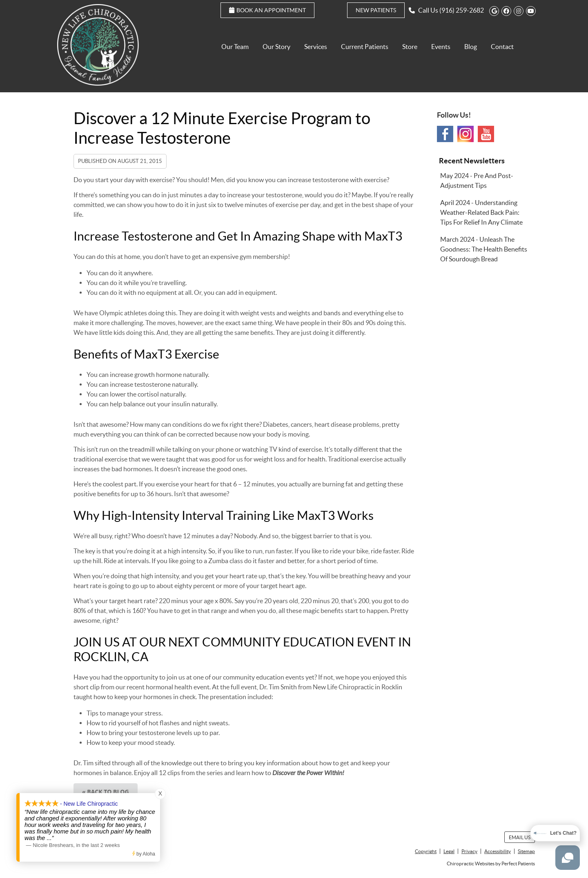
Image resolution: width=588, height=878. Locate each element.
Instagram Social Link (465, 134)
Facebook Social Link (445, 134)
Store (410, 47)
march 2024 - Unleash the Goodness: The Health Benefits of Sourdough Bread (484, 249)
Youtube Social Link (486, 134)
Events (441, 47)
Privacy (469, 851)
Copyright (426, 851)
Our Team (235, 47)
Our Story (276, 47)
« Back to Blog (106, 792)
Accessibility (498, 851)
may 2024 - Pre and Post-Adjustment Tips (477, 181)
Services (316, 47)
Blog (471, 47)
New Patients (376, 10)
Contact (502, 47)
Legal (449, 851)
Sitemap (526, 851)
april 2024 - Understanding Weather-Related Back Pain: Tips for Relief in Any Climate (481, 212)
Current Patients (365, 47)
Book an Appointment (267, 10)
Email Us (520, 837)
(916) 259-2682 (462, 10)
